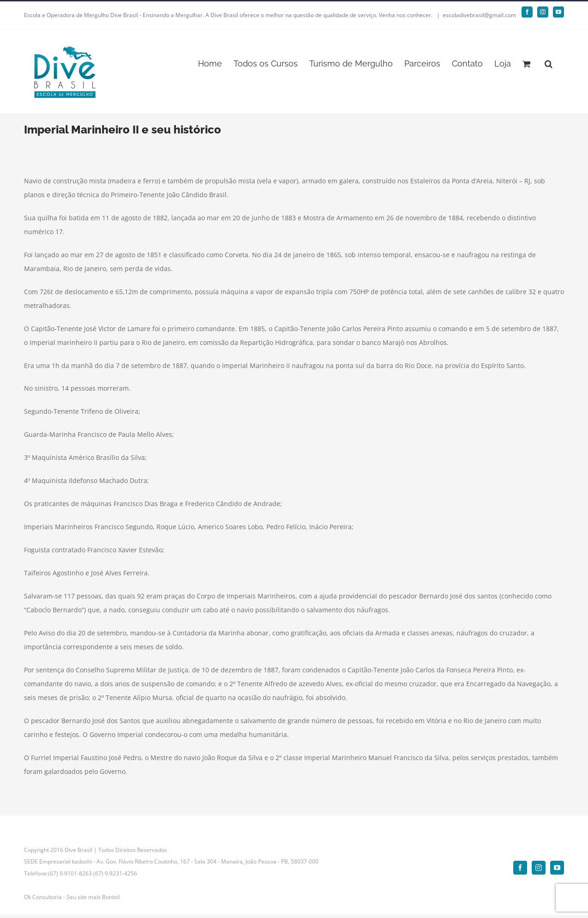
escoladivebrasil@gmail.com (479, 15)
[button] (549, 63)
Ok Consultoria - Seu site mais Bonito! (72, 897)
